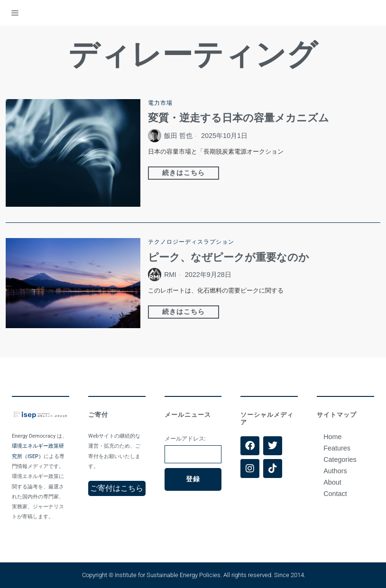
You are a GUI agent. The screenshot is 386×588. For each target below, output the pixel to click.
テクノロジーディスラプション (191, 242)
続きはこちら (184, 173)
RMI (170, 275)
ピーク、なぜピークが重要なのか (229, 258)
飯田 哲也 (178, 136)
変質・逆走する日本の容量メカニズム (239, 118)
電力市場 (160, 103)
